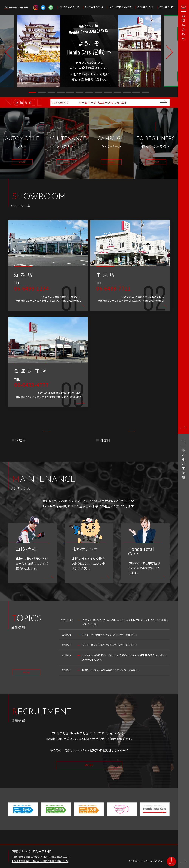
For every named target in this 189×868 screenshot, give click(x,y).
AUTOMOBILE (69, 8)
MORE (26, 682)
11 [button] (127, 92)
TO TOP (170, 863)
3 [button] (51, 92)
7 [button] (89, 92)
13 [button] (146, 92)
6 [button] (80, 92)
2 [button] (42, 92)
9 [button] (108, 92)
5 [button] (70, 92)
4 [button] (61, 92)
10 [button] (117, 92)
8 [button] (98, 92)
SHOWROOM (94, 8)
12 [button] (136, 92)
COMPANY (166, 8)
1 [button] (32, 92)
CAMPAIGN (145, 8)
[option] (89, 51)
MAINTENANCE (120, 8)
